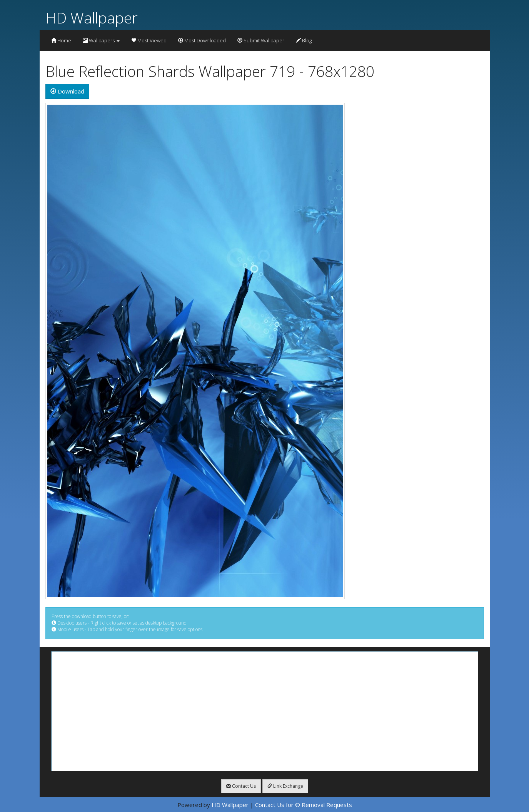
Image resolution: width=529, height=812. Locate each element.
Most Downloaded (202, 40)
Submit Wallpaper (261, 40)
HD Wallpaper (92, 18)
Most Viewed (149, 40)
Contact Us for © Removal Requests (304, 805)
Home (61, 40)
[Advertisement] (265, 711)
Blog (304, 40)
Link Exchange (285, 786)
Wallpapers (101, 40)
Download (67, 91)
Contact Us (241, 786)
